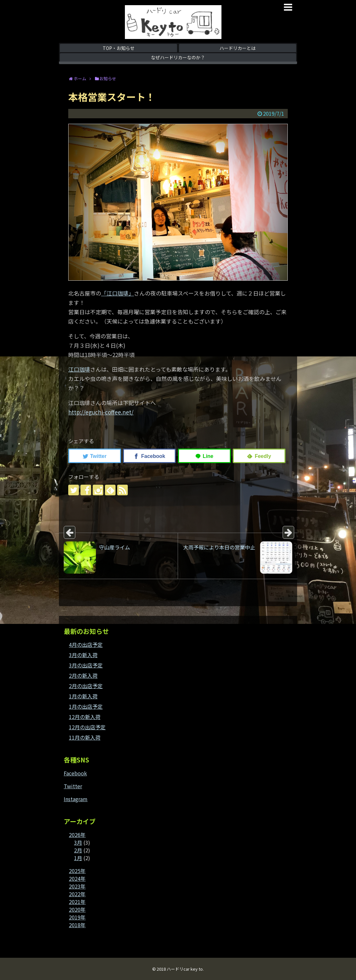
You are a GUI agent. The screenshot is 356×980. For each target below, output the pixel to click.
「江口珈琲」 (117, 293)
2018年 (77, 925)
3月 (78, 842)
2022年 (77, 894)
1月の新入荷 (83, 696)
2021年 (77, 902)
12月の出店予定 (87, 727)
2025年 (77, 871)
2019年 (77, 917)
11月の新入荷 (85, 737)
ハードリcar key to (185, 969)
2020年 (77, 909)
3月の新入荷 (83, 655)
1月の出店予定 (86, 706)
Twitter (73, 786)
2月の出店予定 (86, 686)
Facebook (75, 773)
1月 (78, 858)
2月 (78, 850)
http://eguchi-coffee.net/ (101, 412)
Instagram (76, 799)
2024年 (77, 878)
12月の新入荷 (85, 717)
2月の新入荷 (83, 675)
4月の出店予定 (86, 645)
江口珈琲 (79, 369)
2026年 (77, 835)
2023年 (77, 886)
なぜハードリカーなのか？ (178, 57)
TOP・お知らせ (119, 48)
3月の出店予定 (86, 665)
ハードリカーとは (238, 48)
